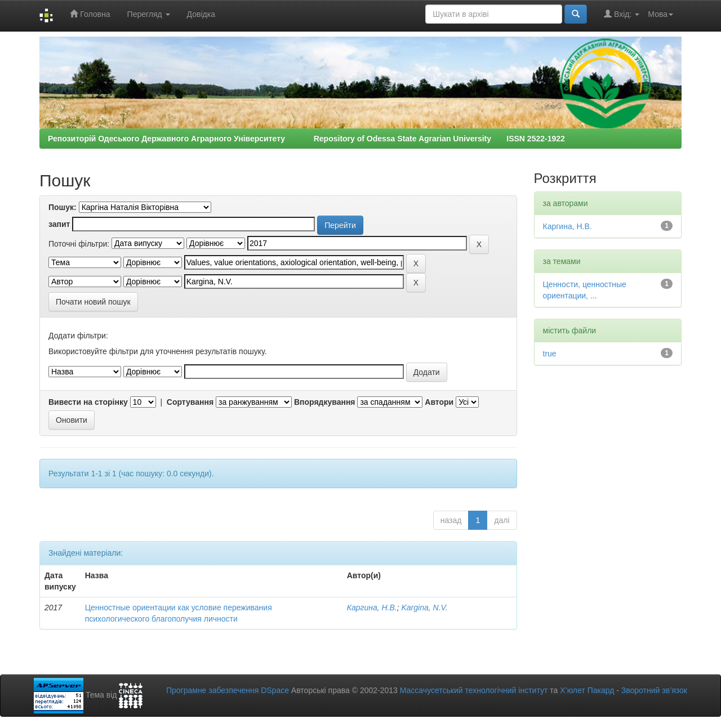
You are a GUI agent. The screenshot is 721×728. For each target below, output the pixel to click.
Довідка (201, 14)
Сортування (190, 402)
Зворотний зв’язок (654, 690)
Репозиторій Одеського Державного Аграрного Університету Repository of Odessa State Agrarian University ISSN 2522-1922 (306, 139)
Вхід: (622, 14)
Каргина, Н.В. (372, 608)
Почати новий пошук (93, 302)
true (550, 354)
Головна (90, 14)
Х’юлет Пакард (587, 690)
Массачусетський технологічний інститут (474, 690)
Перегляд (149, 14)
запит (59, 224)
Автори (439, 402)
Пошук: (63, 207)
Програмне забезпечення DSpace (228, 690)
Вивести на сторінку (88, 402)
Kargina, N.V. (425, 608)
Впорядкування (325, 402)
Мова (660, 14)
